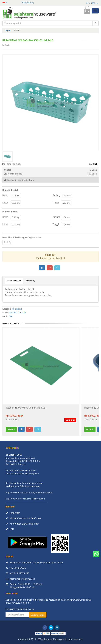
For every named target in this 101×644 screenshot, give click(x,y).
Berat (5, 195)
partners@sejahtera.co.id (22, 579)
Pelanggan (92, 3)
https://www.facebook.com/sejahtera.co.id (25, 499)
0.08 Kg (16, 195)
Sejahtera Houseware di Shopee (21, 470)
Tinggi (56, 203)
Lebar (5, 203)
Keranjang (17, 309)
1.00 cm (66, 217)
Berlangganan (38, 615)
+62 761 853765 (18, 568)
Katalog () (28, 3)
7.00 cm (66, 203)
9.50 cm (16, 203)
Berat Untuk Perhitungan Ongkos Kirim (22, 237)
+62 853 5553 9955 (19, 573)
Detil (11, 429)
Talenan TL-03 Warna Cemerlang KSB (26, 408)
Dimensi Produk (10, 190)
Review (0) (31, 280)
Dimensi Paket (10, 212)
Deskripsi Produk (14, 280)
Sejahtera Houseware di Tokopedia (22, 474)
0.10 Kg (16, 217)
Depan (8, 30)
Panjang (56, 195)
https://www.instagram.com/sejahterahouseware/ (29, 492)
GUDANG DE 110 (17, 313)
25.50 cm (67, 195)
